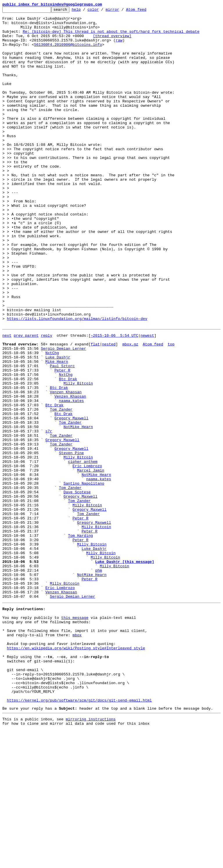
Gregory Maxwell (71, 499)
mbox (77, 758)
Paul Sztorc (62, 436)
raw (119, 47)
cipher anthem (83, 551)
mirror (122, 11)
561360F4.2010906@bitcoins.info (68, 52)
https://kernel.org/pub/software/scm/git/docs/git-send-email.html (79, 836)
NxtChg (52, 421)
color (102, 11)
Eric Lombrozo (87, 556)
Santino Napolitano (84, 577)
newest (147, 400)
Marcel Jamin (91, 561)
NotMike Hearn (78, 509)
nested (109, 410)
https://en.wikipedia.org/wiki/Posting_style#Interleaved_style (76, 773)
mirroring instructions (91, 856)
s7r (49, 514)
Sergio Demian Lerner (64, 415)
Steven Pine (71, 541)
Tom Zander (61, 488)
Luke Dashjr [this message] (125, 671)
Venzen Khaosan (66, 467)
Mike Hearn (57, 431)
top (171, 410)
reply (47, 400)
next (7, 400)
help (85, 11)
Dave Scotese (77, 588)
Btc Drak (68, 452)
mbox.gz (130, 410)
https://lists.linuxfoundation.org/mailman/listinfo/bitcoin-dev (77, 381)
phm (99, 682)
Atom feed (145, 11)
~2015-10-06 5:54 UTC (114, 400)
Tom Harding (80, 640)
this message (75, 737)
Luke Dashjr (58, 426)
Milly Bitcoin (78, 457)
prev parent (26, 400)
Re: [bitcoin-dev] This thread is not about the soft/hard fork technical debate (111, 37)
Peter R (62, 441)
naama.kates (71, 478)
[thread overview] (112, 42)
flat (95, 410)
